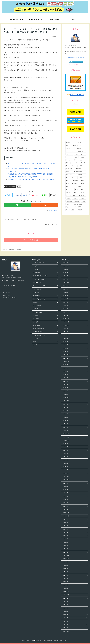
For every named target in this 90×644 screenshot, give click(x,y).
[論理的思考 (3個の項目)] (76, 184)
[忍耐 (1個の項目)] (69, 204)
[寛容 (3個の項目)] (83, 181)
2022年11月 (75, 398)
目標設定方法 (46, 316)
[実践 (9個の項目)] (69, 145)
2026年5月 (75, 263)
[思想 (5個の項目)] (76, 160)
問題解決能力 (46, 296)
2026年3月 (75, 270)
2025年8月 (75, 293)
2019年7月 (75, 529)
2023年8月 (75, 368)
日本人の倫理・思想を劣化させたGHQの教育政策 (23, 177)
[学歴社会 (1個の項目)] (77, 201)
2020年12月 (75, 473)
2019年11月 (75, 516)
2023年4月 (75, 381)
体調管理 (46, 309)
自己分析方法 (46, 319)
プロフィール (46, 270)
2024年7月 (75, 335)
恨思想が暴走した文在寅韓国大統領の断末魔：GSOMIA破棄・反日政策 (30, 174)
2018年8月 (75, 566)
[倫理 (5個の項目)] (69, 160)
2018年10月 (75, 559)
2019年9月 (75, 523)
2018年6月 (75, 572)
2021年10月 (75, 441)
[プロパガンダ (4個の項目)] (76, 163)
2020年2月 (75, 506)
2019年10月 (75, 519)
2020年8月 (75, 487)
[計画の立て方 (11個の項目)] (80, 142)
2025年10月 (75, 286)
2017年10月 (75, 598)
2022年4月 (75, 421)
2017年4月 (75, 618)
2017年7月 (75, 608)
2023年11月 (75, 358)
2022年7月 (75, 411)
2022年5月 (75, 418)
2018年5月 (75, 575)
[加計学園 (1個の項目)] (80, 207)
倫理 (19, 186)
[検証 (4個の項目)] (69, 172)
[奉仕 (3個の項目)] (68, 184)
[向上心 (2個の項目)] (69, 192)
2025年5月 (75, 302)
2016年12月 (75, 631)
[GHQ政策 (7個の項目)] (80, 148)
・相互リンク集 (6, 295)
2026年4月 (75, 266)
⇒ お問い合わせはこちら (8, 285)
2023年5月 (75, 378)
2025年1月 (75, 316)
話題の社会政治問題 (10, 186)
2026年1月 (75, 276)
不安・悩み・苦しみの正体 (46, 276)
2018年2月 (75, 585)
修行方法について (46, 283)
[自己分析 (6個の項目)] (82, 151)
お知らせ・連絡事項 (46, 263)
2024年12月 (75, 319)
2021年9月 (75, 444)
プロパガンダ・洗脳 (46, 279)
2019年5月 (75, 536)
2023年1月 (75, 391)
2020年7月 (75, 490)
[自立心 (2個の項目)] (68, 198)
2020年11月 (75, 477)
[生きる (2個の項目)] (69, 195)
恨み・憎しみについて (46, 299)
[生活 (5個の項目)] (82, 160)
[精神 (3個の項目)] (82, 178)
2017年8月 (75, 605)
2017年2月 (75, 625)
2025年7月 (75, 296)
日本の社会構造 (46, 306)
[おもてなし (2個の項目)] (70, 189)
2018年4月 (75, 579)
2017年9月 (75, 602)
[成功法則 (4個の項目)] (70, 169)
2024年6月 (75, 339)
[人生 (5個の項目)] (76, 157)
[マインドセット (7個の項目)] (71, 151)
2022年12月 (75, 395)
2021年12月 (75, 434)
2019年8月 (75, 526)
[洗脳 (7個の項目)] (70, 148)
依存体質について (46, 289)
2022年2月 (75, 427)
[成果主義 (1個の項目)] (69, 201)
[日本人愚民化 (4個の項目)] (71, 166)
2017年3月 (75, 621)
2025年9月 (75, 289)
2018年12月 (75, 552)
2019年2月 (75, 546)
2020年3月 (75, 503)
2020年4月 (75, 500)
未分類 (46, 345)
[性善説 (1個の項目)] (82, 210)
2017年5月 (75, 615)
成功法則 (46, 302)
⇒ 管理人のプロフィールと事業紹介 (75, 58)
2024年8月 (75, 332)
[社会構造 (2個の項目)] (82, 195)
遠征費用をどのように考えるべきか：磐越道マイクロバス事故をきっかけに (31, 180)
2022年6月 (75, 414)
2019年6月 (75, 533)
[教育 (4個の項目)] (82, 166)
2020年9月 (75, 483)
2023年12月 (75, 355)
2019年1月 (75, 549)
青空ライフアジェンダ (46, 335)
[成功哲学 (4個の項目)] (81, 175)
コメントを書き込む (31, 240)
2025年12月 (75, 279)
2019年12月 (75, 513)
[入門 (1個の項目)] (70, 207)
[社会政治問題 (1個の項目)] (71, 210)
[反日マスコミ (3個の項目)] (71, 178)
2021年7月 (75, 450)
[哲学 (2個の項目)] (75, 195)
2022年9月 (75, 404)
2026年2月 (75, 273)
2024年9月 (75, 329)
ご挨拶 (46, 266)
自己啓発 (46, 322)
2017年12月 (75, 592)
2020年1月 (75, 510)
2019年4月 (75, 539)
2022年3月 (75, 424)
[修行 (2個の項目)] (76, 192)
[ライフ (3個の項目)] (69, 181)
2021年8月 (75, 447)
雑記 (46, 342)
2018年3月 (75, 582)
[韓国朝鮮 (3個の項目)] (76, 181)
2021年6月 (75, 454)
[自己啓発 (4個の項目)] (70, 175)
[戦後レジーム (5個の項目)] (80, 154)
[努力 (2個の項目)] (83, 189)
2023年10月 (75, 362)
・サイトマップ (6, 293)
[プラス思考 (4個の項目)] (80, 169)
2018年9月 (75, 562)
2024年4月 (75, 345)
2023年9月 (75, 365)
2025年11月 (75, 283)
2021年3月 (75, 464)
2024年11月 (75, 322)
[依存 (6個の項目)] (69, 154)
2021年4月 (75, 460)
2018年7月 (75, 569)
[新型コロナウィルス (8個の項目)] (79, 145)
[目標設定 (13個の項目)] (70, 142)
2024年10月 (75, 325)
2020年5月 (75, 497)
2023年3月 (75, 385)
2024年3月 (75, 349)
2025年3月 (75, 309)
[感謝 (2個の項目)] (81, 187)
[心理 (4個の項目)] (83, 163)
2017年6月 (75, 612)
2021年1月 (75, 470)
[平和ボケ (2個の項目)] (71, 187)
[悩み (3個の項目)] (83, 184)
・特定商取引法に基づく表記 (9, 298)
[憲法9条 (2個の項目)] (75, 198)
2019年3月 (75, 543)
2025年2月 (75, 312)
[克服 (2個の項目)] (77, 189)
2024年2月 (75, 352)
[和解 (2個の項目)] (83, 192)
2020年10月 (75, 480)
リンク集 (46, 339)
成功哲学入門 (46, 273)
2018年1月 (75, 589)
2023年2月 (75, 388)
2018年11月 (75, 556)
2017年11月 (75, 595)
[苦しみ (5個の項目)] (69, 157)
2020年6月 (75, 493)
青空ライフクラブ (46, 332)
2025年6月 (75, 299)
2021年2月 (75, 467)
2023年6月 (75, 375)
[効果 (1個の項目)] (83, 201)
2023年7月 (75, 372)
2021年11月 (75, 437)
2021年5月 (75, 457)
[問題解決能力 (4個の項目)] (80, 172)
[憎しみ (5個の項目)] (82, 157)
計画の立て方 (46, 325)
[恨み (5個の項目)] (68, 163)
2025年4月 (75, 306)
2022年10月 (75, 401)
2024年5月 (75, 342)
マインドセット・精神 (46, 286)
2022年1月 (75, 431)
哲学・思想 (46, 293)
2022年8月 (75, 408)
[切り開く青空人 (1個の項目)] (79, 204)
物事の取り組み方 (46, 312)
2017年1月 (75, 628)
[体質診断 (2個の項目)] (82, 198)
